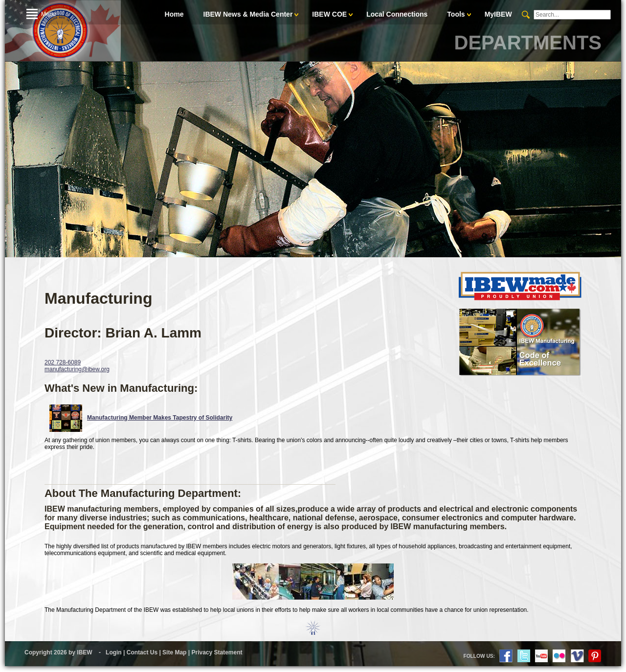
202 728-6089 (63, 362)
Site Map (174, 652)
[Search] (572, 15)
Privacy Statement (217, 652)
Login (114, 652)
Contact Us (142, 652)
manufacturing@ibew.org (77, 369)
